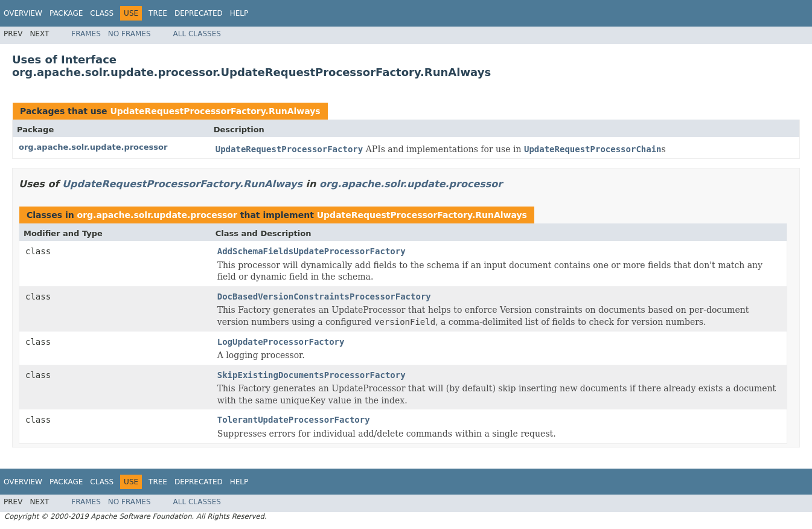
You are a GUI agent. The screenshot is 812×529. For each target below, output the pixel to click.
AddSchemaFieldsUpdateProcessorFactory (312, 251)
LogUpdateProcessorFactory (281, 342)
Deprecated (199, 13)
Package (66, 13)
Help (239, 13)
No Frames (129, 34)
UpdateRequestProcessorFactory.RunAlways (215, 111)
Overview (23, 13)
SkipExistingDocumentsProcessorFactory (312, 375)
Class (102, 13)
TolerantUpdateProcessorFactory (294, 420)
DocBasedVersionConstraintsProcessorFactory (324, 297)
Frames (86, 34)
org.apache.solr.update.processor (93, 147)
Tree (158, 13)
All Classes (197, 34)
